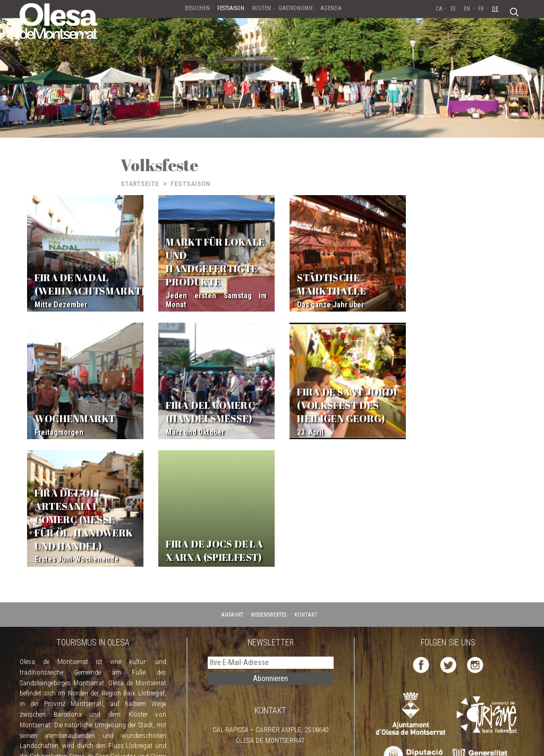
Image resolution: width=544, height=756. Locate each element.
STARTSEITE (140, 184)
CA (439, 9)
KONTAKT (306, 478)
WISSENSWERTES (269, 478)
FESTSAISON (190, 184)
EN (467, 9)
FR (481, 9)
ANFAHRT (232, 478)
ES (453, 9)
